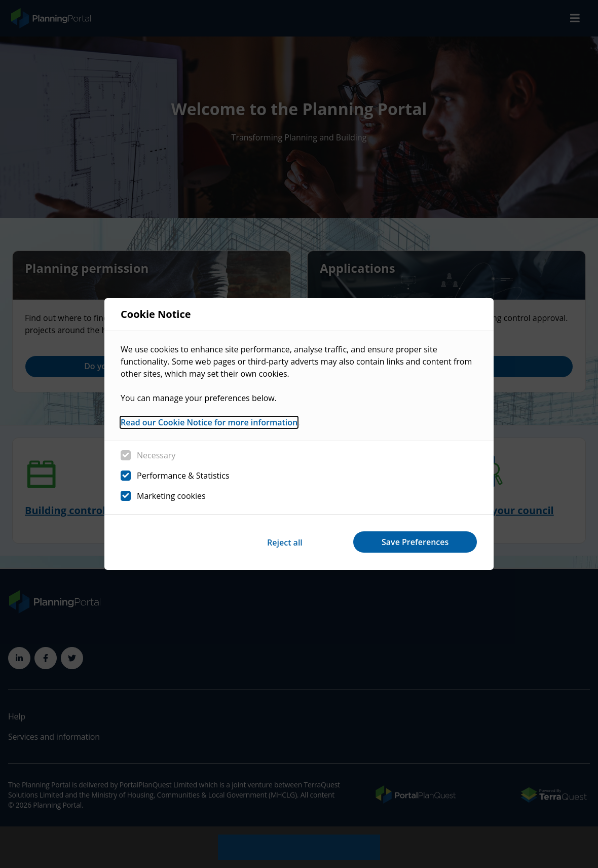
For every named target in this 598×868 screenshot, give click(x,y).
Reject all (283, 542)
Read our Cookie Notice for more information (209, 423)
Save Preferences (415, 542)
